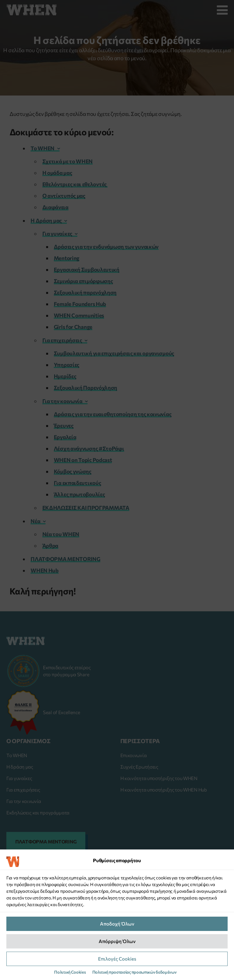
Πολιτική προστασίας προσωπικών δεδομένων (135, 972)
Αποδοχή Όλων (117, 924)
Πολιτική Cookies (70, 972)
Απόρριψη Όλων (117, 941)
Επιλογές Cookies (117, 959)
